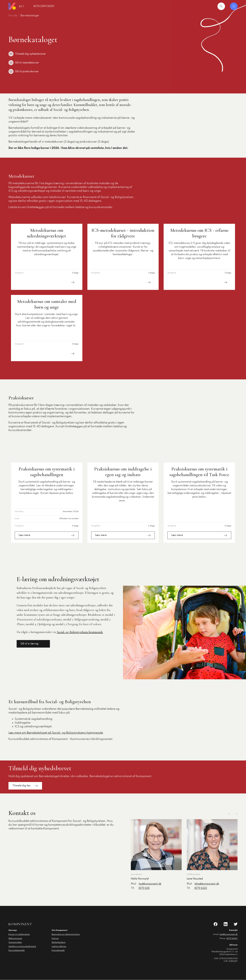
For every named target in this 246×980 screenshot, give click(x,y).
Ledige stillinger (59, 947)
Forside (13, 16)
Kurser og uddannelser (19, 934)
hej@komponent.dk (229, 934)
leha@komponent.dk (207, 884)
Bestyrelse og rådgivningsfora (66, 934)
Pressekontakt (58, 950)
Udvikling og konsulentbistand (22, 947)
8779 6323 (201, 888)
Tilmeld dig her (25, 786)
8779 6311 (144, 888)
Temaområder (15, 942)
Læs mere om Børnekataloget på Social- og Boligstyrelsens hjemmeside (56, 733)
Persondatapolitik (17, 950)
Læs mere (47, 282)
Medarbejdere (59, 942)
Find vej (55, 939)
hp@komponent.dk (150, 884)
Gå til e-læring (33, 644)
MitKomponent (61, 6)
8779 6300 (232, 939)
